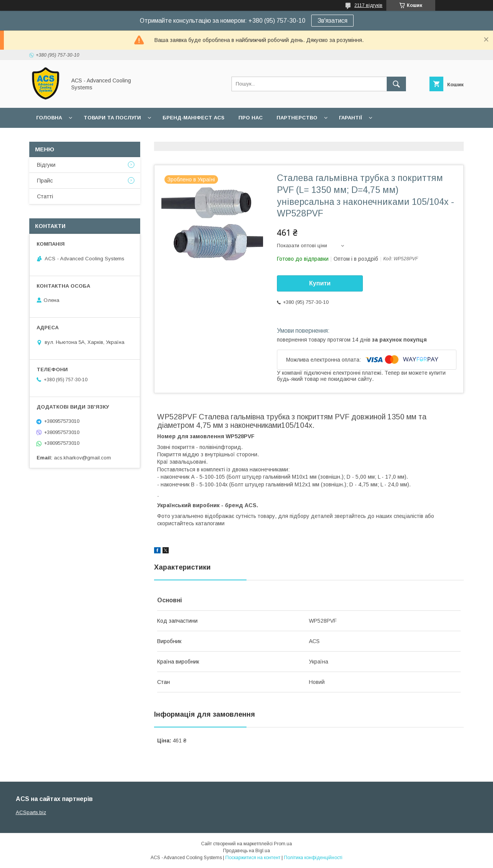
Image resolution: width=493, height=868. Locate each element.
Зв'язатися (332, 21)
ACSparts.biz (31, 812)
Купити (320, 283)
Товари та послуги (112, 118)
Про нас (251, 118)
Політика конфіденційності (313, 858)
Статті (45, 196)
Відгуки (46, 165)
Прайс (45, 181)
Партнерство (297, 118)
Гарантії (350, 118)
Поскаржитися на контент (253, 858)
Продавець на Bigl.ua (246, 851)
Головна (49, 118)
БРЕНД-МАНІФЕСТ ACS (194, 118)
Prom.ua (283, 844)
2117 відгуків (368, 5)
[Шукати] (396, 84)
